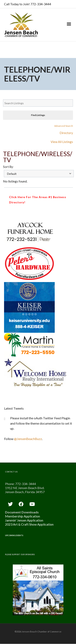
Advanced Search (64, 126)
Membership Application (22, 516)
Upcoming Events (14, 535)
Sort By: (8, 167)
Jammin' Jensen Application (24, 520)
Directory (66, 133)
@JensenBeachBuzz (28, 439)
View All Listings (62, 142)
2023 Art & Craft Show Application (29, 524)
